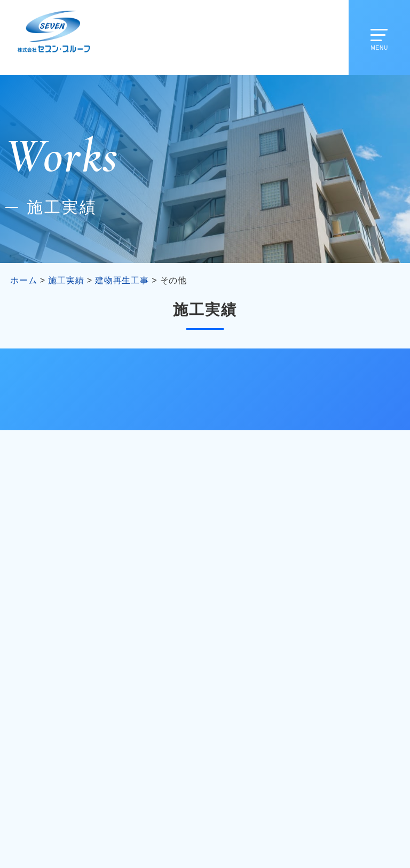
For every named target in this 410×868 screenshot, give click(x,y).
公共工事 (339, 389)
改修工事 (71, 389)
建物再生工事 (205, 389)
